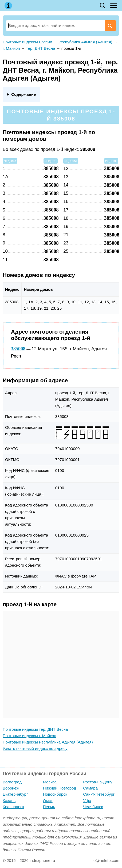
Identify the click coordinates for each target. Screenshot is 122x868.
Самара (90, 788)
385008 (18, 349)
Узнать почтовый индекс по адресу (35, 748)
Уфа (87, 801)
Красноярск (13, 807)
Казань (9, 801)
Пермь (49, 807)
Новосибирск (55, 794)
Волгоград (12, 782)
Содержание (23, 94)
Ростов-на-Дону (98, 782)
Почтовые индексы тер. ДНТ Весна (35, 729)
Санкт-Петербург (99, 794)
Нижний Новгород (60, 788)
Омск (48, 801)
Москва (50, 782)
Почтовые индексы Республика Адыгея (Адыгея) (48, 742)
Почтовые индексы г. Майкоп (29, 736)
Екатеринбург (15, 794)
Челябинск (93, 807)
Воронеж (11, 788)
